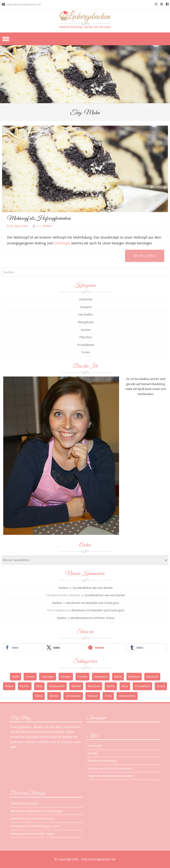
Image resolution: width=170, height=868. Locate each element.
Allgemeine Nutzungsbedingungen (110, 776)
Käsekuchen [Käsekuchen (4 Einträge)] (57, 686)
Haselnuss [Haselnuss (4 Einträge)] (101, 677)
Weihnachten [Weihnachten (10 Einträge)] (127, 696)
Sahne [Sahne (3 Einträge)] (39, 696)
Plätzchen (86, 337)
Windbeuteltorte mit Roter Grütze (93, 618)
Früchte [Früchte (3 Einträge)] (82, 677)
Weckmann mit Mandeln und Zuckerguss (93, 603)
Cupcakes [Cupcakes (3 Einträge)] (48, 677)
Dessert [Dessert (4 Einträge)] (66, 677)
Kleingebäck (86, 322)
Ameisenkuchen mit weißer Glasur (32, 834)
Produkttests (86, 345)
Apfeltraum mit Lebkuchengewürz (32, 819)
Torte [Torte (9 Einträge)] (108, 696)
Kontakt (93, 753)
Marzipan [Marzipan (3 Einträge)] (94, 686)
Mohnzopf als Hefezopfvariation (39, 218)
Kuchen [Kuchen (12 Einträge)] (25, 686)
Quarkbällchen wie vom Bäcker (93, 588)
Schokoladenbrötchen (25, 803)
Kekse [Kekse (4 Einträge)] (118, 677)
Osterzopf (62, 243)
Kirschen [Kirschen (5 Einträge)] (134, 677)
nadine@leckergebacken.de (24, 4)
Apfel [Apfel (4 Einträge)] (16, 677)
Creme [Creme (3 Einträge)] (30, 677)
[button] (23, 647)
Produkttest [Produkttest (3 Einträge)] (142, 686)
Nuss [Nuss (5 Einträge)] (125, 686)
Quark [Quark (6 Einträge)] (161, 686)
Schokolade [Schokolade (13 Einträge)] (73, 696)
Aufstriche (86, 299)
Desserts (86, 307)
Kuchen (86, 330)
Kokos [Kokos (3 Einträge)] (9, 686)
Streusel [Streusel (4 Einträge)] (93, 696)
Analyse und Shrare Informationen (110, 768)
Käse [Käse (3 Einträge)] (39, 686)
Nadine (48, 226)
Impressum (95, 746)
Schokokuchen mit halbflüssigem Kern (35, 826)
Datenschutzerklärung (102, 761)
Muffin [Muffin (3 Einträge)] (111, 686)
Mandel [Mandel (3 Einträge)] (76, 686)
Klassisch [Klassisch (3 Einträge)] (152, 677)
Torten (86, 352)
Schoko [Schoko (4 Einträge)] (54, 696)
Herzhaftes (86, 314)
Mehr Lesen (145, 256)
